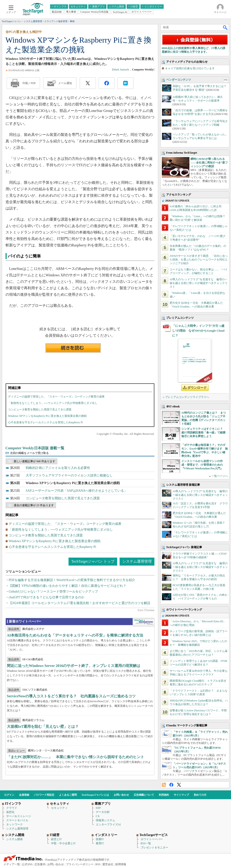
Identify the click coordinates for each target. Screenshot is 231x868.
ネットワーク (14, 824)
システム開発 (14, 839)
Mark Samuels (121, 70)
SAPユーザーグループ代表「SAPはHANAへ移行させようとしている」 (77, 491)
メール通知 (65, 83)
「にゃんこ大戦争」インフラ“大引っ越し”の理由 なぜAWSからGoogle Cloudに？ (198, 331)
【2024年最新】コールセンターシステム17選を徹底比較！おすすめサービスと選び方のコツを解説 (80, 603)
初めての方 (200, 795)
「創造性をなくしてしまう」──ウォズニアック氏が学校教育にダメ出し (53, 403)
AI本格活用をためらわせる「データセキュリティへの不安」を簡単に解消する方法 (75, 635)
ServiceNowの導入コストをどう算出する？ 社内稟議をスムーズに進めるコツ (71, 696)
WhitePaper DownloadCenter (144, 622)
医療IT (100, 839)
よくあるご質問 (68, 795)
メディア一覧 (12, 864)
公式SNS (27, 864)
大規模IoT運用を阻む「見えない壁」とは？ (43, 726)
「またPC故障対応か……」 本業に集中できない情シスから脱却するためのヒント (76, 757)
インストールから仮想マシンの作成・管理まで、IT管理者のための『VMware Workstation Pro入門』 (202, 465)
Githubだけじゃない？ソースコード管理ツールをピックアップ (53, 592)
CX (98, 816)
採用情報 (121, 864)
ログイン (9, 795)
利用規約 (164, 795)
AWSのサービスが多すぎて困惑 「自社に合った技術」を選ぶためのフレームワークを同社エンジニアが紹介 (199, 260)
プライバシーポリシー (80, 864)
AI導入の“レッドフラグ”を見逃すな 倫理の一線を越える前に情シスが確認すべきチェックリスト (199, 283)
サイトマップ (181, 795)
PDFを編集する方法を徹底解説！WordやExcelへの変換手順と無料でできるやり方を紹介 (72, 580)
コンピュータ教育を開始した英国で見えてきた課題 (40, 409)
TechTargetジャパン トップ (93, 561)
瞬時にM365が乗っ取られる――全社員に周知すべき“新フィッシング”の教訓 (209, 163)
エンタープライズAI (108, 824)
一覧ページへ (220, 476)
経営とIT (56, 839)
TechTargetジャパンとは (95, 795)
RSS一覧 (146, 843)
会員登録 (24, 795)
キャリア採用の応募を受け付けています (190, 68)
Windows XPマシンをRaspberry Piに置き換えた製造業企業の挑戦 (47, 416)
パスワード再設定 (44, 795)
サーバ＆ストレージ (19, 816)
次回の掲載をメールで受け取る (29, 453)
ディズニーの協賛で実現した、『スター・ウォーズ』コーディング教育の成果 (56, 397)
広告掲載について (144, 795)
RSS (164, 785)
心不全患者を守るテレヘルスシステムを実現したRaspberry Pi (46, 422)
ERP (98, 808)
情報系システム (106, 820)
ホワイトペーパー (152, 839)
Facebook (171, 785)
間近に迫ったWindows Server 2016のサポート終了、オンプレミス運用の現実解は (74, 666)
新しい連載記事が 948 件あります (34, 461)
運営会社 (108, 864)
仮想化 (10, 812)
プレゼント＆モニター (154, 848)
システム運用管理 (137, 561)
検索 (225, 27)
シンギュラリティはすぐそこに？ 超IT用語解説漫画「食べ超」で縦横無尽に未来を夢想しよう (204, 433)
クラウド (12, 808)
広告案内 (40, 864)
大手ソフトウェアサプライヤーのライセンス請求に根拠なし (69, 475)
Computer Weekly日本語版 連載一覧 (35, 448)
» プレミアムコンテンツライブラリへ (186, 397)
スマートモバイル (17, 820)
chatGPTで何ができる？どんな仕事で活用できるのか (47, 597)
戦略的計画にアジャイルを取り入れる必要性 (58, 468)
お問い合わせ (121, 795)
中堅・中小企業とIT (63, 843)
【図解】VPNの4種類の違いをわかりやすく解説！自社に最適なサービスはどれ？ (67, 586)
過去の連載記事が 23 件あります (34, 505)
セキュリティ (59, 808)
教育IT (100, 843)
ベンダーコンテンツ (179, 80)
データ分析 (103, 812)
